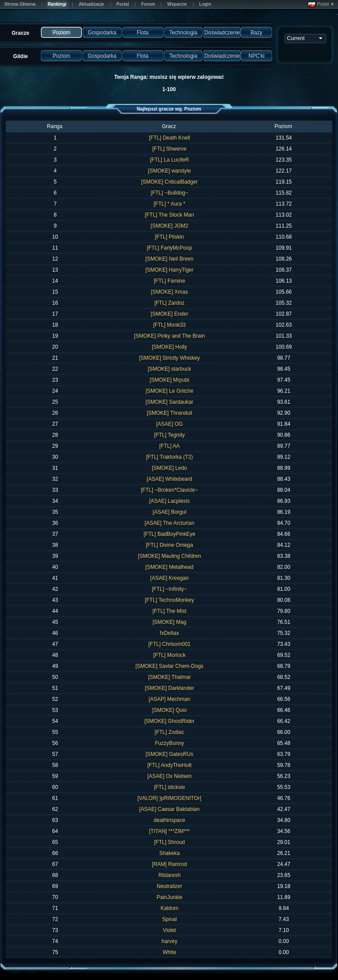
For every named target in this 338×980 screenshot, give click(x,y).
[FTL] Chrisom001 (169, 644)
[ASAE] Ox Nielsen (170, 776)
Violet (169, 930)
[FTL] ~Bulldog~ (169, 193)
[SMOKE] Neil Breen (169, 259)
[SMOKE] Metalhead (169, 567)
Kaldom (170, 908)
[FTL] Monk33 (169, 325)
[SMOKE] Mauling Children (169, 556)
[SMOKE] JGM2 (169, 226)
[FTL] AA (170, 446)
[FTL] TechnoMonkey (169, 600)
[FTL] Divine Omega (169, 545)
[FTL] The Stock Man (169, 215)
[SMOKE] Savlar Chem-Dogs (170, 666)
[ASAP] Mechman (170, 699)
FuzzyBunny (169, 743)
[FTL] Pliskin (169, 237)
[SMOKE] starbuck (170, 369)
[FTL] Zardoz (170, 303)
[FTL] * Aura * (169, 204)
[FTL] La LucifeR (170, 160)
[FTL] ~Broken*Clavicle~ (169, 490)
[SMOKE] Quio (170, 710)
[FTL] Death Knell (169, 138)
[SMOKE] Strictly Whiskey (169, 358)
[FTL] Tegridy (169, 435)
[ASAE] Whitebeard (169, 479)
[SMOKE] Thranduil (169, 413)
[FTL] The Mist (169, 611)
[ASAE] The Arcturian (169, 523)
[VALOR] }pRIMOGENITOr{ (169, 798)
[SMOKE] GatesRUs (170, 754)
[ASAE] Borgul (170, 512)
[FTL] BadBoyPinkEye (169, 534)
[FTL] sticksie (170, 787)
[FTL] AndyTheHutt (170, 765)
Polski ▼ (321, 4)
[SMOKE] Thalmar (169, 677)
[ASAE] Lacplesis (169, 501)
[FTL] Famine (169, 281)
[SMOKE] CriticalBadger (170, 182)
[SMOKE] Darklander (169, 688)
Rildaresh (170, 875)
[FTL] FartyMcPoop (170, 248)
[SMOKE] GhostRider (169, 721)
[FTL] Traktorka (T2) (170, 457)
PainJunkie (170, 897)
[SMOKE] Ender (169, 314)
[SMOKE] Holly (169, 347)
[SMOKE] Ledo (169, 468)
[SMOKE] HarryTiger (169, 270)
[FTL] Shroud (169, 842)
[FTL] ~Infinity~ (169, 589)
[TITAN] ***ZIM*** (169, 831)
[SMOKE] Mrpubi (169, 380)
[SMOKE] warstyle (169, 171)
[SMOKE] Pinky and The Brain (169, 336)
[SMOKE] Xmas (169, 292)
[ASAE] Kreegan (169, 578)
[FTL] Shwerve (169, 149)
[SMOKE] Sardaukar (170, 402)
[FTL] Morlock (169, 655)
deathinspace (169, 820)
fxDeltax (169, 633)
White (170, 952)
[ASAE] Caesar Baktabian (169, 809)
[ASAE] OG (170, 424)
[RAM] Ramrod (169, 864)
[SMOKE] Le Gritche (170, 391)
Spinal (169, 919)
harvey (169, 941)
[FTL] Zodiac (169, 732)
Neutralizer (169, 886)
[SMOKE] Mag (170, 622)
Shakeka (170, 853)
